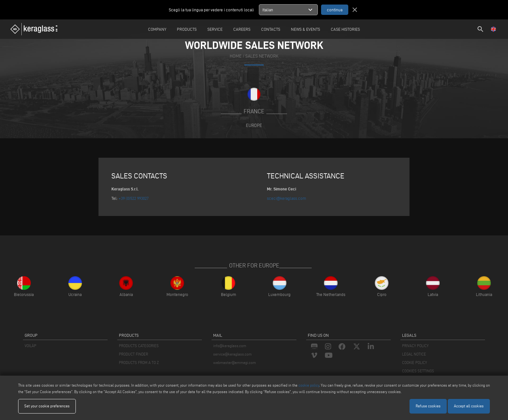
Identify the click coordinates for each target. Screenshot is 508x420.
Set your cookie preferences (47, 406)
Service (215, 29)
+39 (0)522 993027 (134, 198)
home (236, 56)
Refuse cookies (428, 406)
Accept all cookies (469, 406)
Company (157, 29)
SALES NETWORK (262, 56)
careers (242, 29)
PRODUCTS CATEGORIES (139, 346)
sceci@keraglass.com (287, 198)
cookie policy (309, 385)
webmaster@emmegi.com (235, 363)
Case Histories (345, 29)
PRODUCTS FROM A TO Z (139, 363)
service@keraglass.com (232, 354)
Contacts (271, 29)
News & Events (306, 29)
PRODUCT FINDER (133, 354)
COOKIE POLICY (415, 363)
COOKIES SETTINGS (418, 371)
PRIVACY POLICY (415, 346)
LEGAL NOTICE (414, 354)
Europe (254, 125)
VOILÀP (30, 346)
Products (187, 29)
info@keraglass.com (230, 346)
